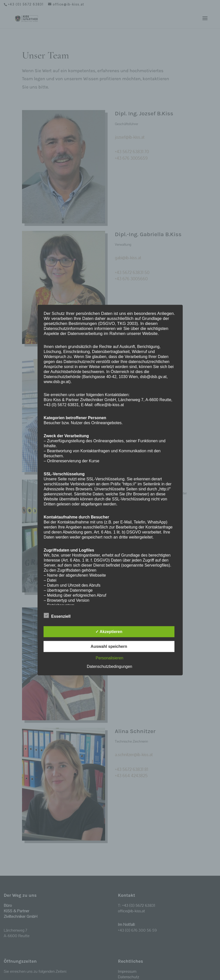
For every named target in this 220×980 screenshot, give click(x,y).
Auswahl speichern (109, 646)
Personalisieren (109, 658)
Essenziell (57, 615)
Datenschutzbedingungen (109, 666)
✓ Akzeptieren (109, 632)
